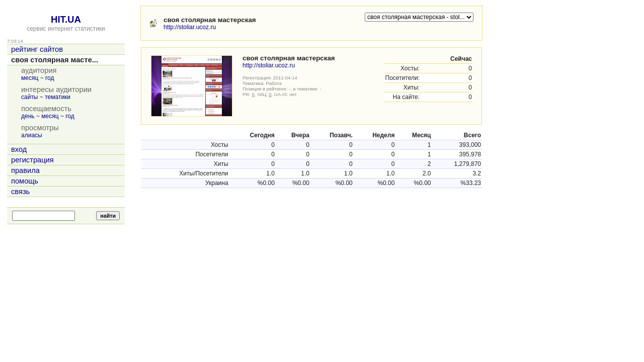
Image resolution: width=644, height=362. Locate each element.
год (50, 78)
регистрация (32, 160)
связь (20, 192)
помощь (25, 181)
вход (19, 149)
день (28, 116)
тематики (58, 97)
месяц (30, 78)
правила (25, 170)
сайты (30, 97)
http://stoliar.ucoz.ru (190, 27)
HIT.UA (66, 19)
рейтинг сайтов (37, 49)
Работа (274, 83)
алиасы (32, 135)
